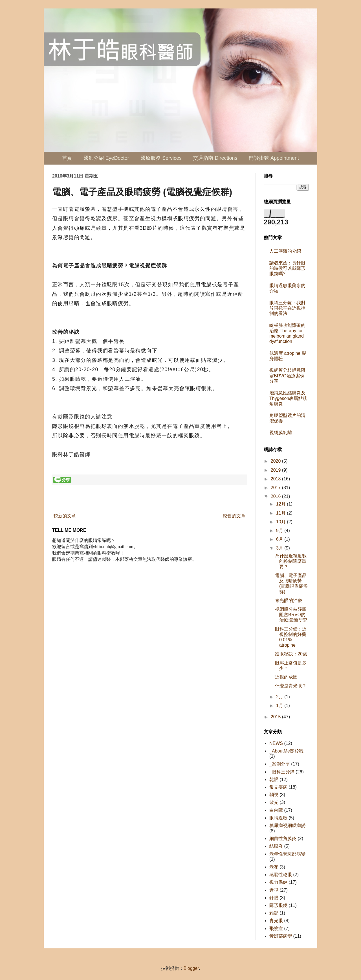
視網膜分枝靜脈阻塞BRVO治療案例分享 (287, 376)
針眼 (274, 898)
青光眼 (276, 921)
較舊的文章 (234, 516)
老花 (274, 867)
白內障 (276, 810)
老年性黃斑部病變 (287, 854)
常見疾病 (278, 787)
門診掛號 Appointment (274, 158)
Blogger (191, 968)
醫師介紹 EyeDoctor (106, 158)
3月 (280, 548)
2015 (276, 717)
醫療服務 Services (161, 158)
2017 (276, 488)
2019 (276, 470)
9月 (280, 531)
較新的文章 (65, 516)
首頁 (67, 158)
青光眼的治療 (289, 601)
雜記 (274, 913)
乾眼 (274, 779)
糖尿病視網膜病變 (287, 825)
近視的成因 (286, 677)
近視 (274, 890)
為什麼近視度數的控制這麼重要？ (291, 561)
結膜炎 (276, 846)
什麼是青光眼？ (291, 686)
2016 (276, 496)
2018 (276, 479)
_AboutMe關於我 (286, 751)
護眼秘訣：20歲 (291, 654)
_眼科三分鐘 (282, 772)
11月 (281, 513)
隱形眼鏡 (278, 905)
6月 (280, 539)
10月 (281, 522)
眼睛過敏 (278, 818)
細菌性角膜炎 (283, 838)
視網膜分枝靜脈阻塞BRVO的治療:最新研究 (291, 615)
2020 (276, 461)
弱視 (274, 795)
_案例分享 (280, 764)
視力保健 (278, 882)
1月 (280, 706)
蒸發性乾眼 (281, 875)
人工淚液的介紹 (285, 251)
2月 (280, 697)
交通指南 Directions (215, 158)
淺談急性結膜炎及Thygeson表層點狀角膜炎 (288, 398)
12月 (281, 504)
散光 (274, 802)
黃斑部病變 (281, 936)
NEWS (276, 743)
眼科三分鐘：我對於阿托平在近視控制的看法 (287, 308)
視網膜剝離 (281, 433)
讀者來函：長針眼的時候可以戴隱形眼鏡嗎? (287, 268)
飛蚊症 (276, 928)
